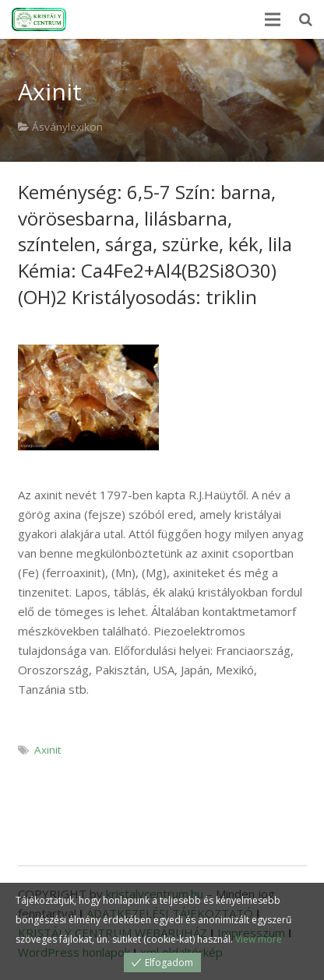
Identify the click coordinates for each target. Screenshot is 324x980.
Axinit (48, 750)
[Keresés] (306, 19)
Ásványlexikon (67, 127)
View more (259, 939)
